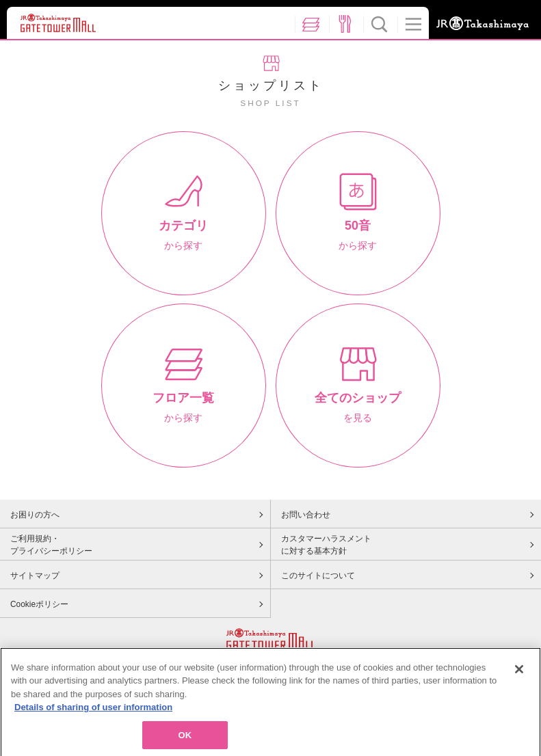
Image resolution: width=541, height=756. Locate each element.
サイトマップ (35, 576)
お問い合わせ (306, 515)
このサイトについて (318, 576)
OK (185, 739)
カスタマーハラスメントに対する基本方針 (326, 545)
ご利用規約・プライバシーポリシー (51, 545)
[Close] (519, 673)
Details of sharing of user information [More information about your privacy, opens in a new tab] (93, 711)
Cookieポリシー (39, 604)
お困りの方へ (35, 515)
